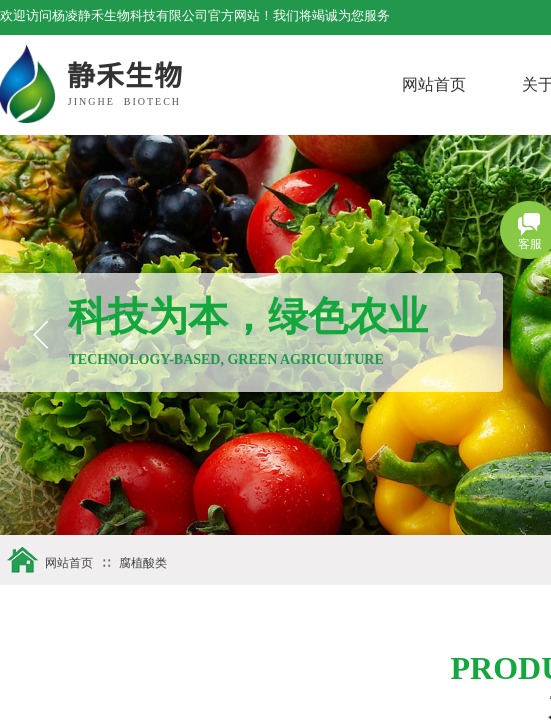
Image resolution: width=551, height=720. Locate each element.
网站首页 (474, 84)
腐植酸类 (143, 563)
